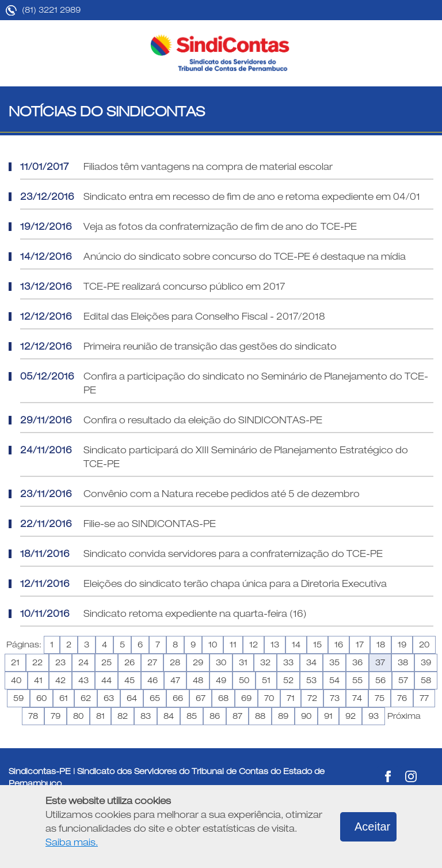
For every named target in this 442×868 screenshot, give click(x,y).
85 (192, 716)
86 (215, 716)
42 (60, 680)
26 (129, 662)
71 (291, 698)
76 (402, 698)
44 (106, 680)
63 (109, 698)
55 (357, 680)
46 (153, 680)
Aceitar (372, 827)
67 (201, 698)
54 (334, 680)
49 (221, 680)
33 (288, 662)
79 (56, 716)
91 (328, 716)
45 (129, 680)
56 (380, 680)
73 (335, 698)
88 (260, 716)
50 (244, 680)
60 (41, 698)
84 (169, 716)
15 (317, 645)
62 (86, 698)
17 (360, 645)
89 (283, 716)
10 (213, 645)
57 (403, 680)
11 (233, 645)
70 (269, 698)
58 (426, 680)
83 (146, 716)
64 (132, 698)
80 (78, 716)
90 (306, 716)
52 (288, 680)
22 (37, 662)
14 (296, 645)
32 (265, 662)
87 (237, 716)
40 (16, 680)
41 (38, 680)
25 (106, 662)
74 (357, 698)
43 (83, 680)
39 (426, 662)
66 (178, 698)
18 (381, 645)
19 (402, 645)
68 (223, 698)
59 (18, 698)
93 (374, 716)
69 (246, 698)
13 (275, 645)
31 (243, 662)
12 (254, 645)
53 (311, 680)
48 (198, 680)
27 (152, 662)
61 (64, 698)
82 (123, 716)
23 (60, 662)
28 (175, 662)
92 (350, 716)
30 (221, 662)
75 (380, 698)
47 (175, 680)
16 (339, 645)
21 (15, 662)
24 (83, 662)
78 (33, 716)
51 (266, 680)
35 (334, 662)
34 (311, 662)
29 (198, 662)
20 (424, 645)
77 (424, 698)
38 (403, 662)
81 (100, 716)
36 (357, 662)
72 (312, 698)
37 (380, 662)
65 (155, 698)
